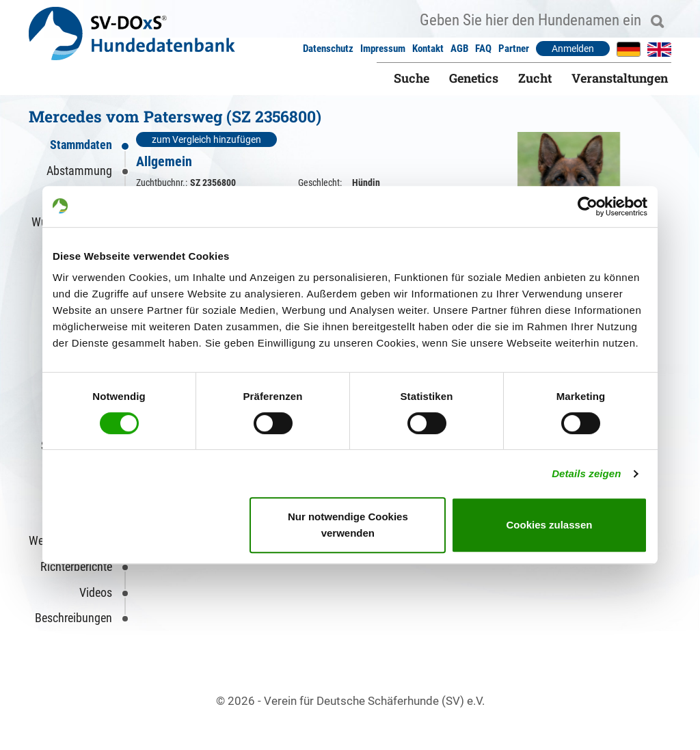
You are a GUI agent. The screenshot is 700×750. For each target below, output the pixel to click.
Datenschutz (328, 49)
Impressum (383, 49)
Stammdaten (81, 145)
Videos (96, 592)
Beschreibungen (73, 618)
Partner (514, 49)
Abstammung (79, 171)
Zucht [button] (535, 78)
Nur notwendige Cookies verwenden (348, 525)
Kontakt (428, 49)
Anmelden (573, 49)
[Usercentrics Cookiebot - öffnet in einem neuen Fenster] (588, 206)
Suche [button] (412, 78)
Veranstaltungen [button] (620, 78)
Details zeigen (586, 473)
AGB (459, 49)
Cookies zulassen (550, 525)
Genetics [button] (474, 78)
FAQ (483, 49)
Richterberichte (76, 566)
